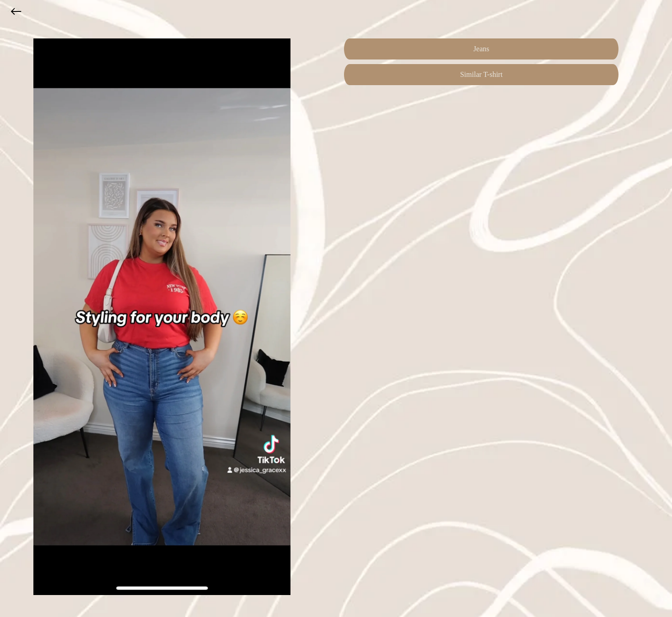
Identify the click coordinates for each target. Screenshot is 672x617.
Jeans (481, 49)
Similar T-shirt (481, 74)
